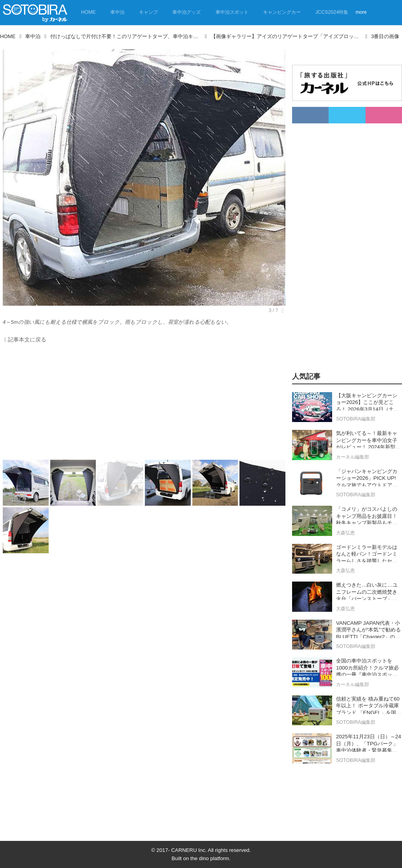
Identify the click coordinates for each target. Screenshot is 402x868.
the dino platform (210, 858)
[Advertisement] (142, 404)
